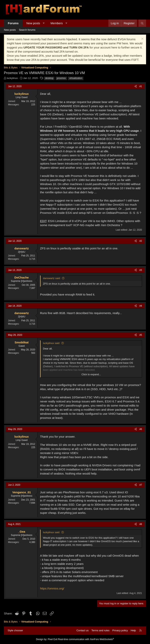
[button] (44, 23)
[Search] (142, 23)
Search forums (27, 30)
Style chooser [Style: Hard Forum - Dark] (15, 630)
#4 (141, 306)
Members (57, 23)
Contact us (82, 630)
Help (133, 630)
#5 (141, 335)
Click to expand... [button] (91, 374)
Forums (13, 23)
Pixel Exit (52, 639)
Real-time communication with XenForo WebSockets (86, 639)
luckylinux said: (51, 343)
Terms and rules (100, 630)
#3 (141, 270)
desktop (49, 78)
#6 (141, 429)
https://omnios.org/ (52, 588)
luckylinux (12, 78)
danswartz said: (52, 278)
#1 (141, 86)
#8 (141, 524)
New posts (33, 23)
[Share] (136, 86)
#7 (141, 485)
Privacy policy (120, 630)
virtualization (76, 78)
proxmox (61, 78)
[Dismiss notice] (142, 39)
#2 (141, 241)
